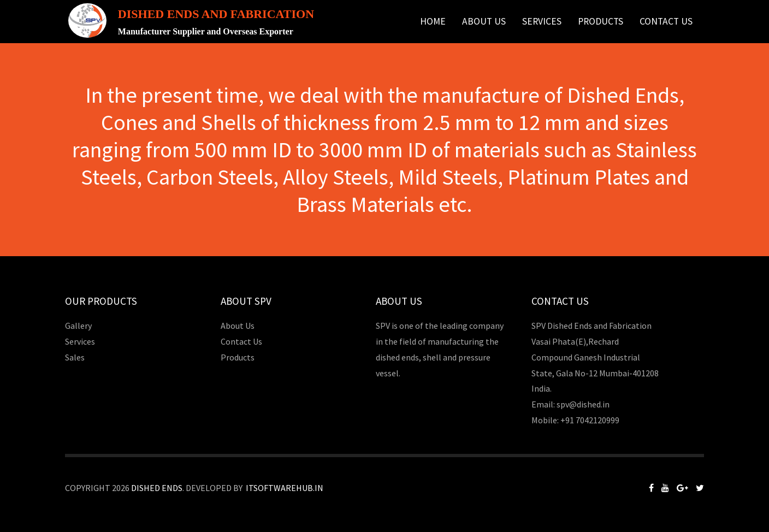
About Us (484, 21)
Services (542, 21)
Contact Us (666, 21)
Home (433, 21)
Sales (75, 357)
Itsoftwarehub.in (285, 488)
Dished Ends (157, 488)
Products (601, 21)
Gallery (78, 326)
